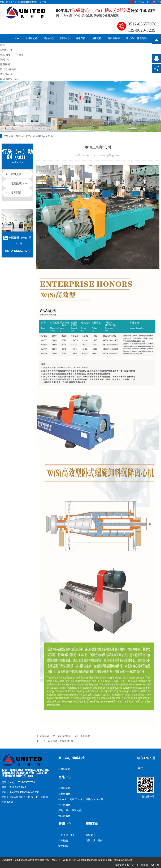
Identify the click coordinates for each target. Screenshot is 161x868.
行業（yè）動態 (44, 136)
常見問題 (16, 193)
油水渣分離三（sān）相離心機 (74, 736)
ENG (159, 2)
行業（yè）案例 (94, 840)
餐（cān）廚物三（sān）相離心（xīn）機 (81, 799)
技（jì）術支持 (8, 69)
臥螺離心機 (32, 38)
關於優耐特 (114, 38)
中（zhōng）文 (142, 2)
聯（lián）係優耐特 (136, 38)
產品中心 (49, 38)
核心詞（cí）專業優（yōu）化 (143, 865)
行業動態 (63, 840)
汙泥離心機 (64, 805)
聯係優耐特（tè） (10, 79)
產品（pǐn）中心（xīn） (13, 55)
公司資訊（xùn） (68, 835)
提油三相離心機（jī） (64, 741)
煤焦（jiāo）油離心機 (70, 810)
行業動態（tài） (20, 183)
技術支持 (97, 38)
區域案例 (90, 835)
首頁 (17, 38)
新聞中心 (65, 38)
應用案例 (81, 38)
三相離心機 (64, 794)
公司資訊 (16, 174)
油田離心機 (64, 816)
